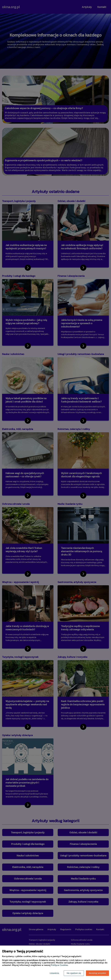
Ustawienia (54, 973)
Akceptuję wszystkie (97, 973)
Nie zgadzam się (74, 973)
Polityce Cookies (59, 965)
